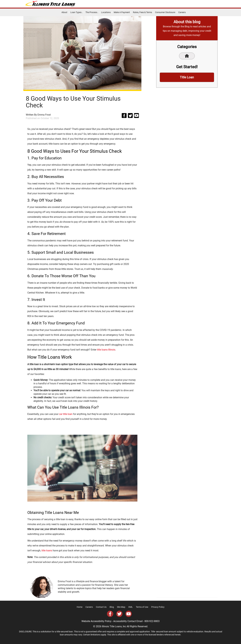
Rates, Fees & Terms (142, 12)
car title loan (66, 414)
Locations (106, 12)
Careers (182, 12)
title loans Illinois (106, 350)
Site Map (121, 607)
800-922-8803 (152, 621)
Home (80, 607)
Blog (112, 607)
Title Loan (187, 77)
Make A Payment (122, 12)
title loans (47, 550)
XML (131, 607)
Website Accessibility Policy (96, 621)
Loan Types (76, 12)
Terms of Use (142, 607)
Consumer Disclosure (165, 12)
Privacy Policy (158, 607)
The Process (92, 12)
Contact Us (101, 607)
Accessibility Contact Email (128, 621)
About (64, 12)
